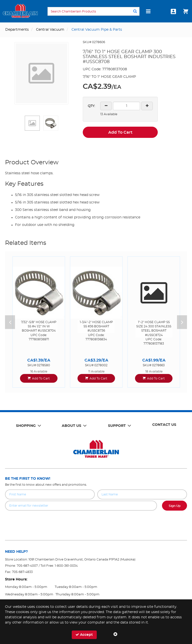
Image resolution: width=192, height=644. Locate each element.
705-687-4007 (27, 566)
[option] (39, 322)
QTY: (91, 106)
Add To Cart (120, 132)
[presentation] (96, 522)
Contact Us (164, 425)
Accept (84, 635)
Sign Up (175, 506)
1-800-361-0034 (66, 566)
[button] (32, 123)
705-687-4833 (22, 572)
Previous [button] (10, 322)
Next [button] (182, 322)
